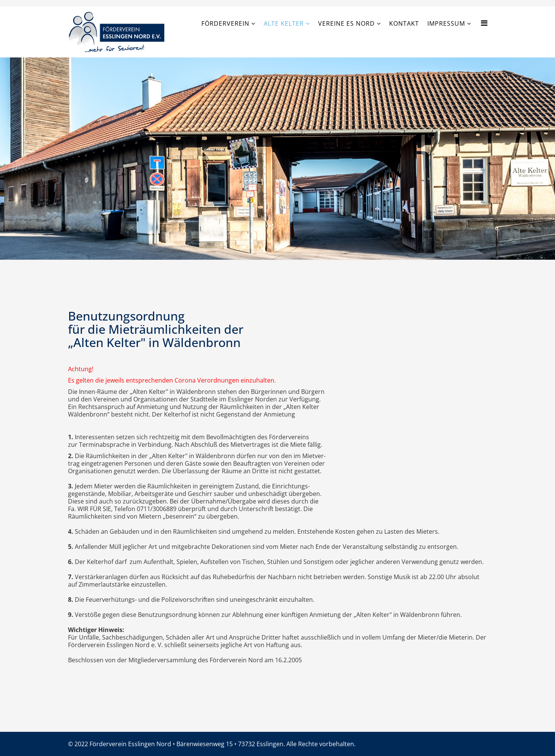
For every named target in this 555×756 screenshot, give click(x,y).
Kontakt (404, 23)
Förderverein (225, 23)
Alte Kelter (284, 23)
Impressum (446, 23)
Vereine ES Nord (346, 23)
